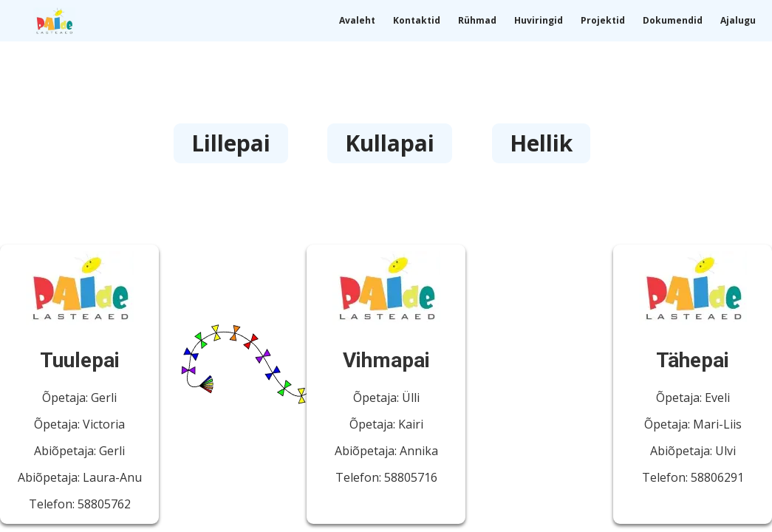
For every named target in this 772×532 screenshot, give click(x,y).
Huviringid (539, 20)
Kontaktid (417, 20)
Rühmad (477, 20)
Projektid (603, 20)
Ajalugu (738, 20)
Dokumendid (673, 20)
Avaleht (357, 20)
